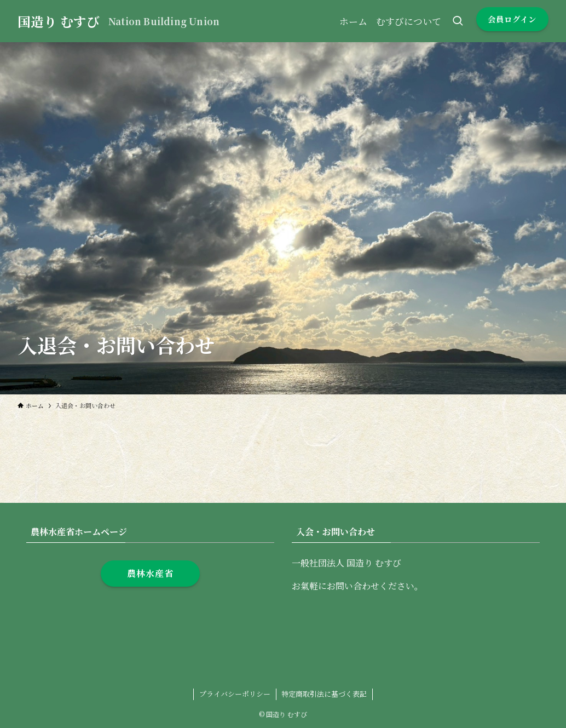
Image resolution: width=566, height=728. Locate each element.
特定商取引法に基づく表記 (324, 694)
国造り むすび (59, 21)
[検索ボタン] (458, 21)
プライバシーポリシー (235, 694)
